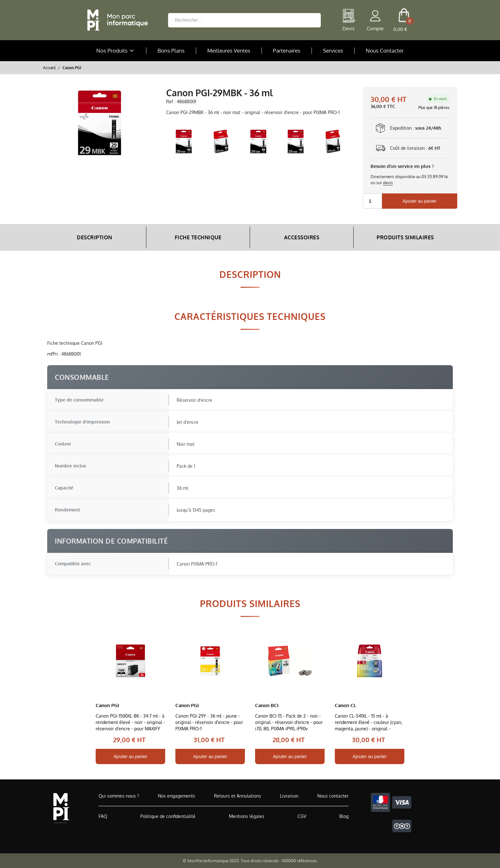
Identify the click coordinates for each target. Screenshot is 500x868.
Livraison (289, 796)
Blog (344, 816)
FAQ (103, 816)
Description (95, 237)
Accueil (49, 68)
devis (388, 183)
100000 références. (300, 861)
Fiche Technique (198, 237)
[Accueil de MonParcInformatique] (61, 808)
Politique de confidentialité (168, 816)
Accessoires (302, 237)
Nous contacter (333, 796)
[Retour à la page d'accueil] (116, 20)
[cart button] (404, 20)
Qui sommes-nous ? (119, 796)
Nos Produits (116, 51)
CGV (302, 816)
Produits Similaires (405, 237)
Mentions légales (247, 816)
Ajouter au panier (419, 201)
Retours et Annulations (238, 796)
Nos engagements (176, 796)
